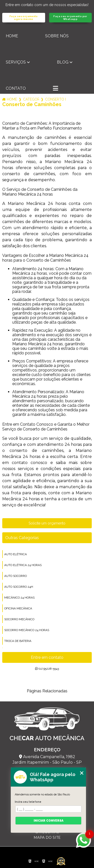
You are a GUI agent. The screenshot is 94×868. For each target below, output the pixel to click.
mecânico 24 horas (19, 598)
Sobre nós (57, 36)
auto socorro (16, 576)
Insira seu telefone (28, 802)
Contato (16, 88)
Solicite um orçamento (47, 523)
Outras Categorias (22, 538)
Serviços (16, 62)
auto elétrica (16, 554)
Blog (63, 62)
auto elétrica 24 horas (23, 565)
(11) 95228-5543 (47, 669)
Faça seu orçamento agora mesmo (24, 18)
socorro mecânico (19, 619)
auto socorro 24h (19, 587)
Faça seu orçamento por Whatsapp (70, 18)
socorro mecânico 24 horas (27, 630)
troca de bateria (18, 641)
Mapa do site (47, 838)
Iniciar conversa (49, 821)
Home (12, 36)
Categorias (31, 99)
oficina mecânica (18, 608)
